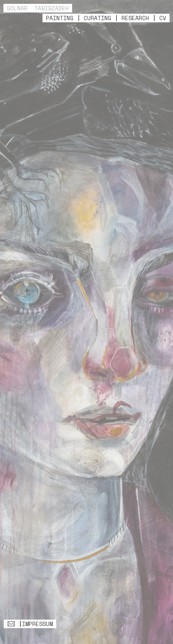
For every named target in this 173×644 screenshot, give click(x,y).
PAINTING (60, 18)
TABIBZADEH (52, 8)
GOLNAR (17, 8)
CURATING (97, 18)
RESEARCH (135, 18)
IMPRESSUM (37, 624)
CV (163, 18)
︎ (11, 624)
